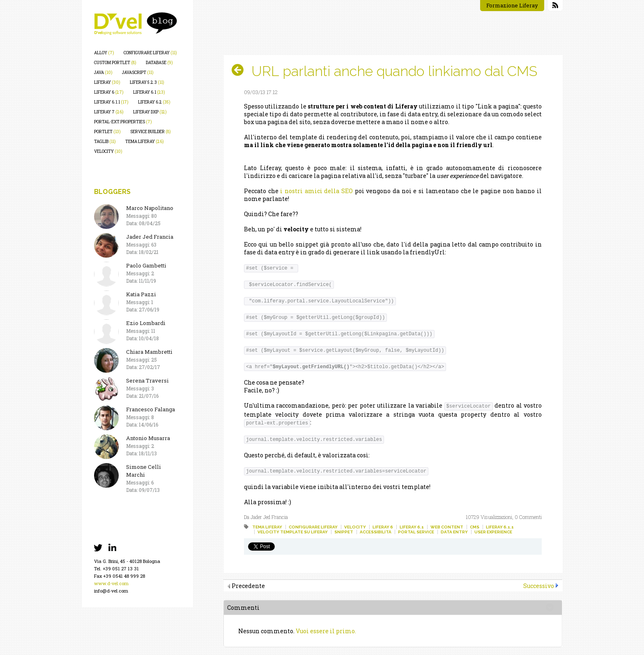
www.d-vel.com (111, 583)
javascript (138, 73)
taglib (105, 142)
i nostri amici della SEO (316, 191)
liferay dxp (150, 112)
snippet (344, 532)
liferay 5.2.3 (147, 82)
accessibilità (376, 532)
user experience (493, 532)
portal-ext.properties (123, 122)
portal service (416, 532)
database (159, 63)
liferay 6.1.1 (111, 102)
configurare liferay (150, 53)
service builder (151, 132)
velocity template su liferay (293, 532)
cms (475, 527)
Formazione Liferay (512, 5)
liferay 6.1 (149, 92)
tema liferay (145, 142)
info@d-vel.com (111, 591)
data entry (454, 532)
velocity (108, 151)
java (103, 73)
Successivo (539, 586)
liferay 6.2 (154, 102)
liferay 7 (109, 112)
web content (447, 527)
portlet (107, 132)
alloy (104, 53)
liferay (107, 82)
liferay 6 (109, 92)
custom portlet (115, 63)
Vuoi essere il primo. (326, 631)
